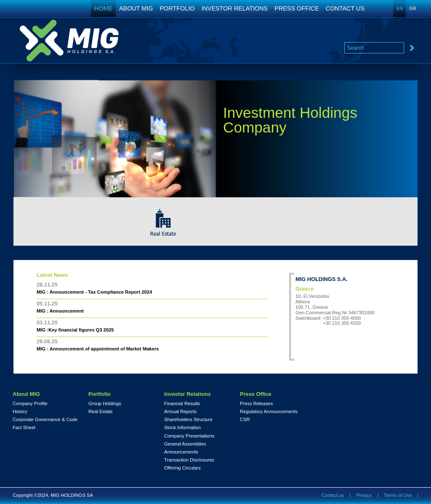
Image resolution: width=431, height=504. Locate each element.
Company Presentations (189, 436)
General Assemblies (185, 444)
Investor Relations (188, 394)
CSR (245, 420)
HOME (103, 8)
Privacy (364, 495)
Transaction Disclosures (189, 460)
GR (413, 8)
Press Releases (256, 404)
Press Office (256, 394)
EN (400, 8)
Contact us (333, 495)
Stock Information (182, 428)
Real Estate (101, 412)
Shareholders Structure (188, 420)
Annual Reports (180, 412)
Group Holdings (105, 404)
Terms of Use (398, 495)
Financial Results (182, 404)
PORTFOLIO (177, 8)
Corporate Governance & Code (45, 420)
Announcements (181, 452)
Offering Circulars (182, 468)
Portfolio (100, 394)
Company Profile (30, 404)
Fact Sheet (24, 428)
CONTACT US (345, 8)
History (20, 412)
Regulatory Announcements (269, 412)
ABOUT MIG (136, 8)
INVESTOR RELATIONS (234, 8)
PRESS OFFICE (297, 8)
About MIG (26, 394)
